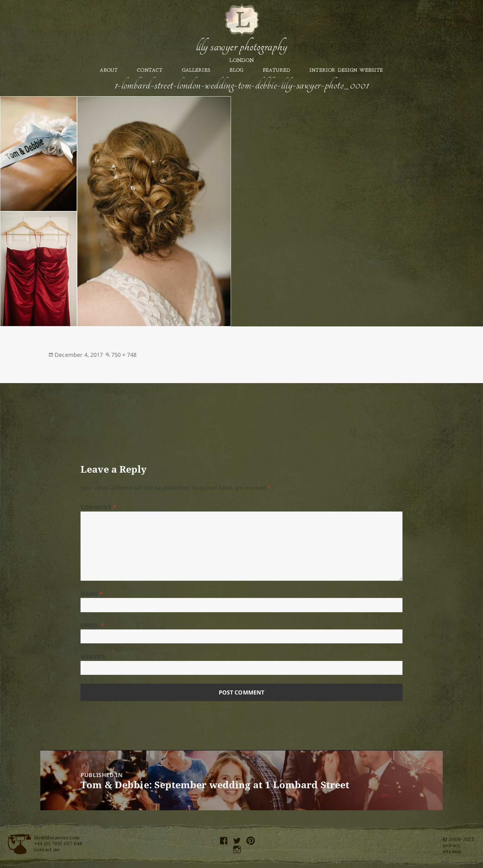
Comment (99, 507)
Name (92, 594)
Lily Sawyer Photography (241, 47)
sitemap (452, 851)
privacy (451, 845)
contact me (47, 849)
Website (93, 657)
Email (92, 625)
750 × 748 (124, 355)
